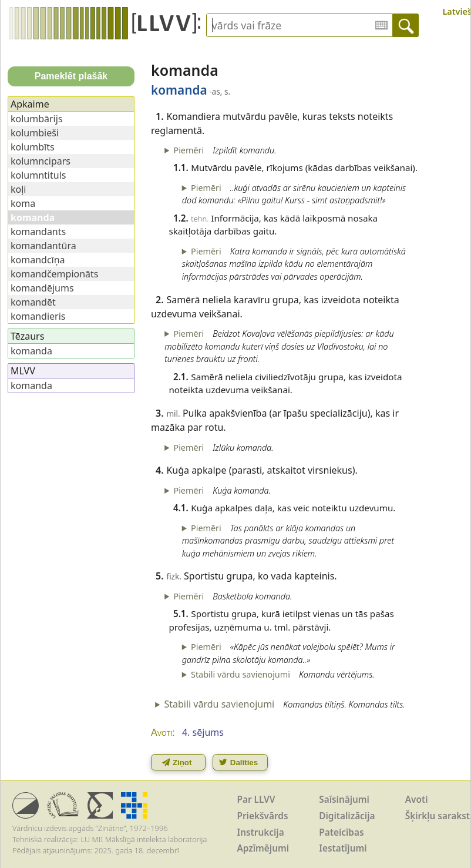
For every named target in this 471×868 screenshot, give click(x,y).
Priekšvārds (263, 816)
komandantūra (43, 246)
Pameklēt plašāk (71, 76)
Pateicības (341, 832)
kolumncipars (41, 161)
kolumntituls (38, 175)
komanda (31, 351)
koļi (18, 189)
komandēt (33, 302)
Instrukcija (261, 832)
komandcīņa (38, 260)
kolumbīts (33, 147)
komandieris (38, 316)
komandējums (42, 288)
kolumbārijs (37, 119)
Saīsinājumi (344, 800)
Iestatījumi (343, 848)
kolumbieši (35, 133)
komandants (38, 232)
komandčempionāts (55, 274)
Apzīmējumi (263, 848)
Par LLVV (256, 800)
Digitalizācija (347, 816)
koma (23, 203)
